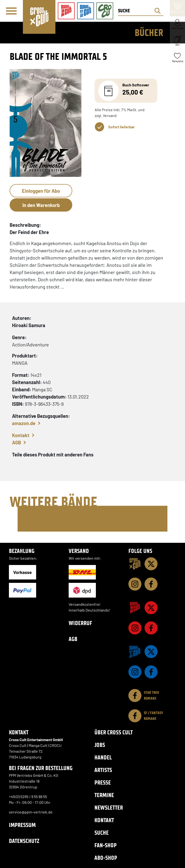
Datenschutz (24, 841)
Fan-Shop (106, 845)
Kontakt (21, 435)
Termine (104, 795)
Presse (103, 782)
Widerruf (80, 623)
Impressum (22, 825)
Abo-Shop (106, 858)
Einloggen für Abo (41, 191)
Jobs (100, 745)
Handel (103, 757)
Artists (103, 770)
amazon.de (24, 423)
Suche (102, 833)
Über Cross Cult (114, 732)
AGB (17, 442)
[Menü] (11, 11)
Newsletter (109, 808)
